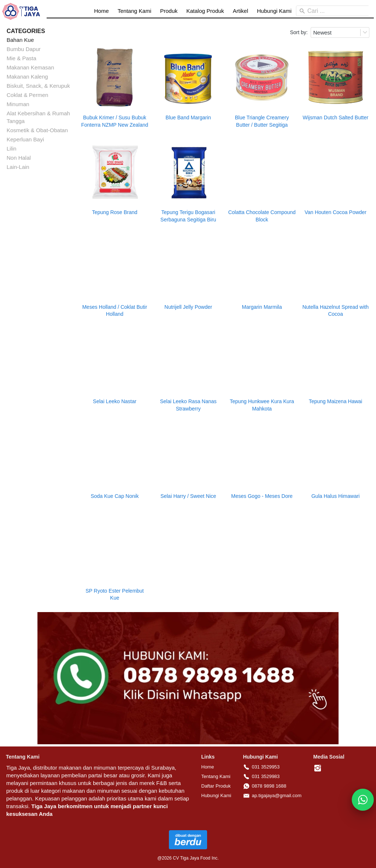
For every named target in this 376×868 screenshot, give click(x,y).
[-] (318, 768)
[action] (363, 800)
